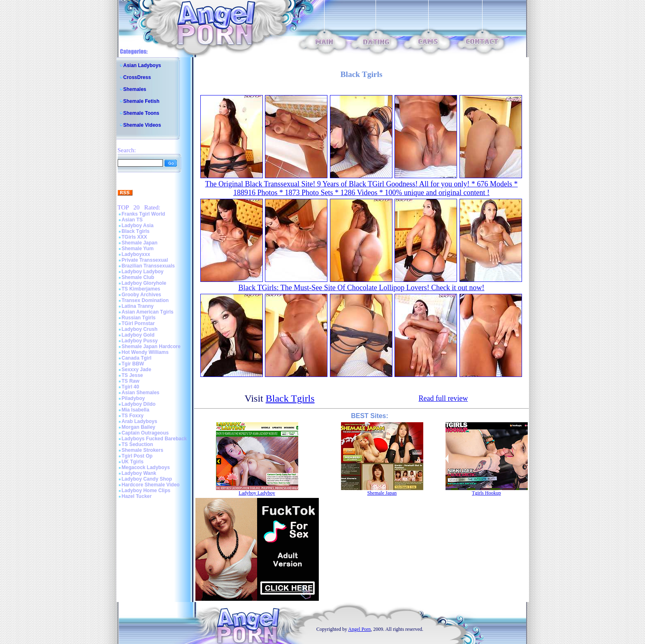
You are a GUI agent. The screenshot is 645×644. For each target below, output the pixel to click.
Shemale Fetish (142, 101)
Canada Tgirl (137, 358)
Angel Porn (359, 629)
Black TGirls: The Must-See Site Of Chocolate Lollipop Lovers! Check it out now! (361, 288)
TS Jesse (132, 375)
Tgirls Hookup (486, 493)
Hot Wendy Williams (145, 352)
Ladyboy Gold (138, 335)
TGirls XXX (135, 237)
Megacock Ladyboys (146, 467)
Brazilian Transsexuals (148, 266)
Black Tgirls (136, 231)
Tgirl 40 (131, 387)
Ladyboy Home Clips (146, 491)
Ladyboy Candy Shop (147, 479)
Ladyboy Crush (140, 329)
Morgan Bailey (139, 427)
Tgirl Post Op (137, 456)
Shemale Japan (140, 243)
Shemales (135, 89)
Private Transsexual (145, 260)
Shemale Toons (142, 113)
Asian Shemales (141, 393)
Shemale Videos (142, 125)
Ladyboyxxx (136, 254)
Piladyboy (133, 398)
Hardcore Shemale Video (151, 485)
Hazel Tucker (137, 496)
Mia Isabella (136, 410)
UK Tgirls (133, 462)
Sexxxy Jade (137, 370)
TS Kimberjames (141, 289)
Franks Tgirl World (144, 214)
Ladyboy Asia (138, 226)
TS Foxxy (133, 416)
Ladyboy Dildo (139, 404)
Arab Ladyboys (140, 421)
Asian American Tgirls (148, 312)
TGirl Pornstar (138, 323)
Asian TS (132, 220)
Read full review (443, 398)
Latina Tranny (138, 306)
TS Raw (131, 381)
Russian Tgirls (139, 318)
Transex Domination (145, 300)
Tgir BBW (133, 364)
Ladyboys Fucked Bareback (154, 439)
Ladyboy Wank (139, 473)
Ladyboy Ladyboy (143, 272)
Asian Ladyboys (142, 65)
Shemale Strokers (143, 450)
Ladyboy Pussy (140, 341)
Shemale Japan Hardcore (151, 346)
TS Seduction (138, 444)
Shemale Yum (138, 249)
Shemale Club (138, 277)
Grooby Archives (142, 295)
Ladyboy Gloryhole (144, 283)
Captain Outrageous (145, 433)
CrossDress (137, 77)
